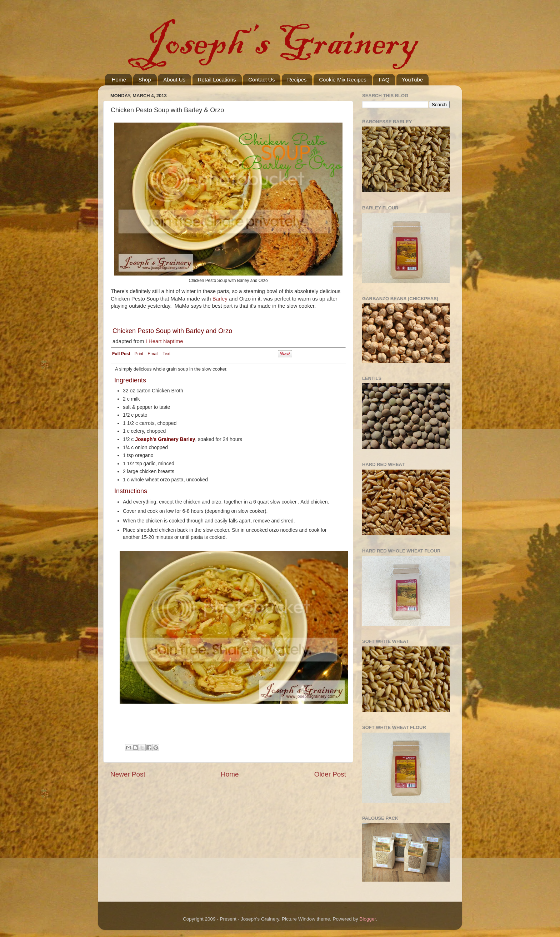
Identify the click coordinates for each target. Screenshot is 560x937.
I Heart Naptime (164, 341)
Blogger (368, 919)
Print (139, 354)
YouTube (412, 80)
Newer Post (128, 774)
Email (153, 354)
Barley (220, 299)
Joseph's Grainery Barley (165, 439)
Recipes (297, 80)
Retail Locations (217, 80)
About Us (174, 80)
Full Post (121, 354)
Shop (145, 80)
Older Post (330, 774)
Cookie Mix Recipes (343, 80)
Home (119, 80)
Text (166, 354)
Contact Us (261, 80)
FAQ (384, 80)
